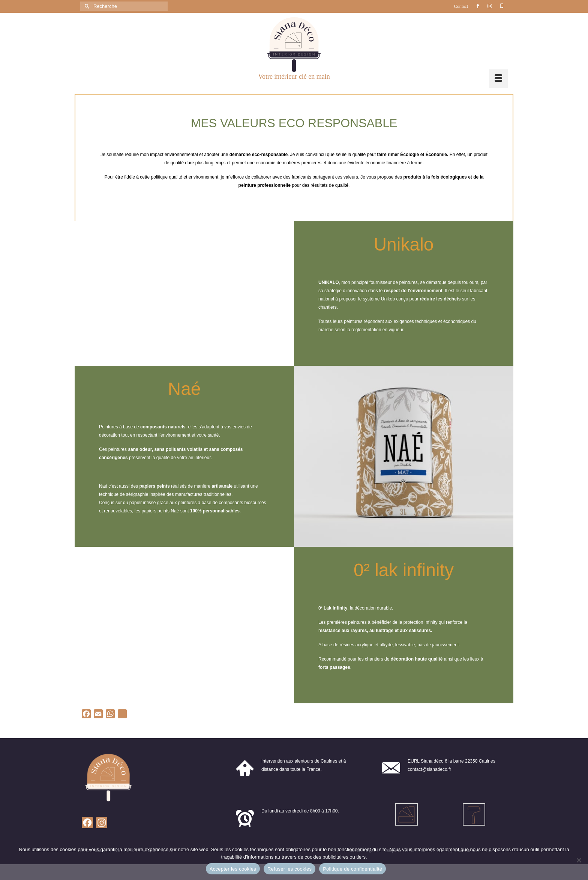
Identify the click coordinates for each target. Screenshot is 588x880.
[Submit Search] (86, 6)
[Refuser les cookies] (579, 860)
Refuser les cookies (289, 869)
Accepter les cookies (233, 869)
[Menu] (498, 79)
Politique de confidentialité (352, 869)
